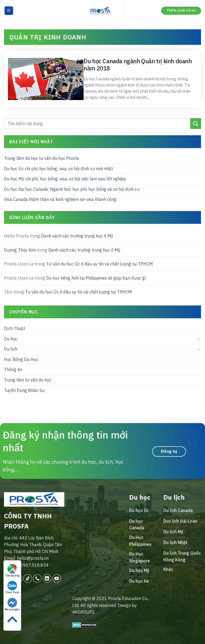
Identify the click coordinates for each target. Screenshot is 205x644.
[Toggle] (199, 339)
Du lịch (11, 349)
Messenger (12, 605)
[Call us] (37, 579)
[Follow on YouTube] (57, 579)
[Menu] (9, 11)
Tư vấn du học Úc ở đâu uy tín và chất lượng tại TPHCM (100, 264)
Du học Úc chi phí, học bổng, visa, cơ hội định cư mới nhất (58, 168)
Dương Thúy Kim (20, 250)
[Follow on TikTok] (28, 579)
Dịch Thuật (15, 328)
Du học (11, 339)
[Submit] (196, 123)
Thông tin (13, 369)
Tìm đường (12, 571)
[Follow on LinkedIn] (47, 579)
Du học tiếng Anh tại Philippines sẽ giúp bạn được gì (96, 278)
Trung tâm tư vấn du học (28, 380)
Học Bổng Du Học (21, 359)
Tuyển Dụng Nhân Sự (24, 390)
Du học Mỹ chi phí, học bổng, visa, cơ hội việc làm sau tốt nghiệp (65, 179)
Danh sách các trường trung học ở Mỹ (77, 236)
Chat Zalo (12, 587)
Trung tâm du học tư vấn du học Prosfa (42, 158)
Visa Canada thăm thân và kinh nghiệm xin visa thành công (60, 199)
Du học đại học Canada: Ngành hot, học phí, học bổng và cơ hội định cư (72, 189)
